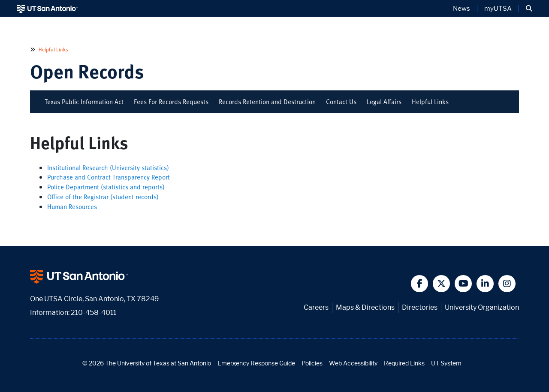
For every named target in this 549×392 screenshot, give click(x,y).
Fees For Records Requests (171, 102)
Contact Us (341, 102)
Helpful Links (53, 49)
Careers (316, 307)
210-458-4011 (94, 313)
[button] (529, 9)
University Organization (482, 307)
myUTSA (498, 9)
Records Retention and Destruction (267, 102)
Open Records (87, 71)
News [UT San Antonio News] (462, 9)
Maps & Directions (365, 307)
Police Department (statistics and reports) (106, 187)
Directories (420, 307)
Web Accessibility (353, 363)
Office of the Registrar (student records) (103, 197)
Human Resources (72, 206)
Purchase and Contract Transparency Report (109, 177)
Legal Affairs (384, 102)
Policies (312, 363)
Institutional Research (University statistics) (108, 168)
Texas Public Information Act (84, 102)
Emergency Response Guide (256, 363)
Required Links (404, 363)
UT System (446, 363)
